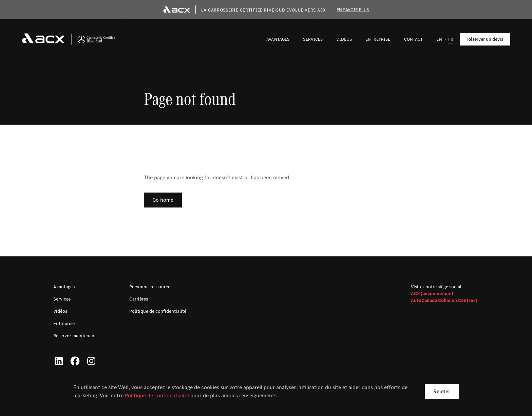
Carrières (139, 299)
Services (62, 299)
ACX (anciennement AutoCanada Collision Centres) (444, 297)
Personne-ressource (150, 287)
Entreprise (64, 323)
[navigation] (69, 39)
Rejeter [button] (442, 391)
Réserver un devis (485, 39)
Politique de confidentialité (157, 395)
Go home (163, 200)
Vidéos (60, 311)
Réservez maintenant (75, 336)
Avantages (64, 287)
